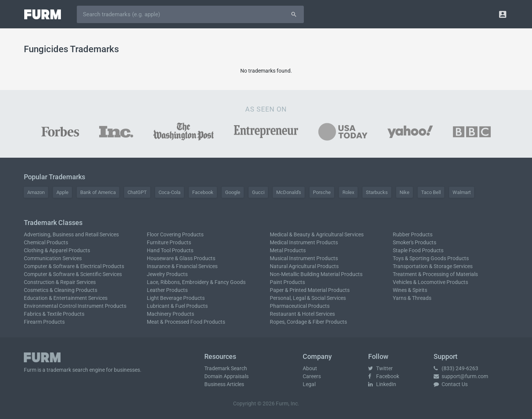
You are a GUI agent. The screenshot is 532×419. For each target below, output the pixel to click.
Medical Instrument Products (304, 242)
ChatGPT (137, 192)
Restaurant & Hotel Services (302, 314)
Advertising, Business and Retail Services (71, 234)
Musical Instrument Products (304, 258)
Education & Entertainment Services (66, 298)
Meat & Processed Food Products (186, 322)
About (310, 368)
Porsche (322, 192)
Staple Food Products (418, 250)
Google (233, 192)
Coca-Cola (170, 192)
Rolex (348, 192)
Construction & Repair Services (60, 282)
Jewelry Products (167, 274)
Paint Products (287, 282)
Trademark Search (226, 368)
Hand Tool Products (170, 250)
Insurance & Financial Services (182, 266)
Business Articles (224, 384)
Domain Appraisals (226, 376)
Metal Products (288, 250)
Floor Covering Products (175, 234)
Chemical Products (46, 242)
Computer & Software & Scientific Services (73, 274)
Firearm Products (44, 322)
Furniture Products (169, 242)
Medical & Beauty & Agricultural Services (317, 234)
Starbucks (377, 192)
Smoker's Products (415, 242)
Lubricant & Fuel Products (177, 306)
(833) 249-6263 (456, 368)
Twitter (380, 368)
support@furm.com (461, 376)
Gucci (258, 192)
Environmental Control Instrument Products (75, 306)
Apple (62, 192)
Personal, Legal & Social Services (308, 298)
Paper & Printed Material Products (310, 290)
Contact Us (451, 384)
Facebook (203, 192)
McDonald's (289, 192)
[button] (503, 14)
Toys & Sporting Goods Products (431, 258)
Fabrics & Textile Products (54, 314)
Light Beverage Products (176, 298)
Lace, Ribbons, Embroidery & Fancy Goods (196, 282)
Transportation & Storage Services (433, 266)
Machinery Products (170, 314)
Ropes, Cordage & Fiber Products (308, 322)
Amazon (36, 192)
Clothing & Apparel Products (57, 250)
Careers (312, 376)
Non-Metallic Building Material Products (316, 274)
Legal (309, 384)
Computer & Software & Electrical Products (74, 266)
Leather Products (167, 290)
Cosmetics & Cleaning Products (61, 290)
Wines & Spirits (410, 290)
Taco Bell (431, 192)
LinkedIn (382, 384)
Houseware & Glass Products (181, 258)
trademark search (67, 370)
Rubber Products (413, 234)
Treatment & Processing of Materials (435, 274)
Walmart (462, 192)
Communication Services (53, 258)
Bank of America (98, 192)
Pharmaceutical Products (300, 306)
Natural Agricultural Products (304, 266)
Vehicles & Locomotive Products (430, 282)
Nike (404, 192)
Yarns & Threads (412, 298)
